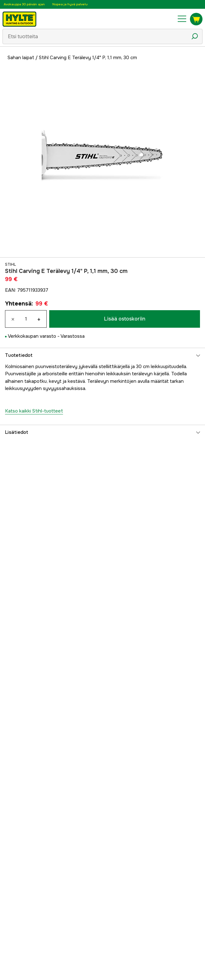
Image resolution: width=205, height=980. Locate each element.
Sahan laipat (21, 58)
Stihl (11, 264)
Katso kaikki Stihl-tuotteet (34, 411)
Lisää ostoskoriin (125, 319)
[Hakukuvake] (195, 36)
